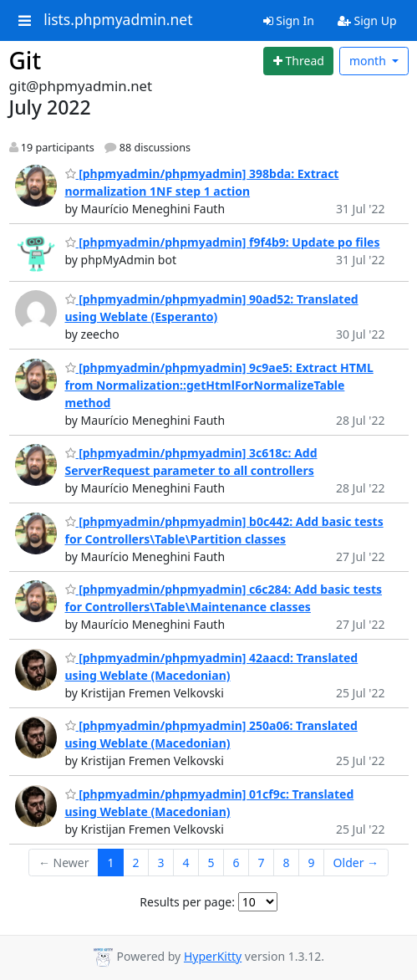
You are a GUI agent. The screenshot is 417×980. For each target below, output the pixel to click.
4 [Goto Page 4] (186, 863)
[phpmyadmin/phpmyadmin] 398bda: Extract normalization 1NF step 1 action (202, 182)
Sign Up (367, 20)
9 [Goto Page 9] (312, 863)
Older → (356, 863)
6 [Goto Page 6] (236, 863)
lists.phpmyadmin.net (118, 20)
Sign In (289, 20)
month (369, 61)
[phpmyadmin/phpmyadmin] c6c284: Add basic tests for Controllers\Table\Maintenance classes (224, 598)
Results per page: (187, 902)
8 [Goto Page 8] (287, 863)
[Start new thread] (298, 61)
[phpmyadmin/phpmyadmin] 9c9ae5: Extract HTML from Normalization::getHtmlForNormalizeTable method (219, 385)
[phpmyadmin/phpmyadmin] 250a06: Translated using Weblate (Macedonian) (211, 734)
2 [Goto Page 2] (135, 863)
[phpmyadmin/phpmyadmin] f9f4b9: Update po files (223, 242)
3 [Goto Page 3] (161, 863)
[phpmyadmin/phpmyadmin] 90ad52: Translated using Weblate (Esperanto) (212, 308)
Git (25, 60)
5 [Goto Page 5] (211, 863)
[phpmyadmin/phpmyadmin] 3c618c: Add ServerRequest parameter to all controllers (191, 462)
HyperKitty (213, 956)
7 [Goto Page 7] (262, 863)
